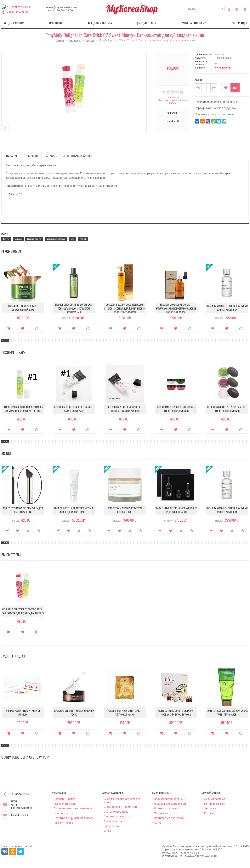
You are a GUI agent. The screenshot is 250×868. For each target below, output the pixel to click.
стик (73, 239)
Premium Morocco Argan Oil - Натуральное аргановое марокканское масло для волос (176, 308)
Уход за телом (147, 23)
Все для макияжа (100, 23)
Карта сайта (111, 826)
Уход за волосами (194, 23)
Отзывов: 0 (173, 98)
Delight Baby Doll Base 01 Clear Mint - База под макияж (74, 409)
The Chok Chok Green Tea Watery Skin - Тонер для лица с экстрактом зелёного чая (74, 308)
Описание (173, 113)
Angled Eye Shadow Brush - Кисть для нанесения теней (23, 510)
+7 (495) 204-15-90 (17, 12)
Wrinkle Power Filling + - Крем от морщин (23, 712)
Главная (60, 40)
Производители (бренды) (170, 799)
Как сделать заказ (65, 804)
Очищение (56, 23)
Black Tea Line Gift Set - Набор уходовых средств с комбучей (176, 510)
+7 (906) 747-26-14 (18, 7)
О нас (107, 831)
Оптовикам (161, 813)
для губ (83, 239)
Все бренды (239, 23)
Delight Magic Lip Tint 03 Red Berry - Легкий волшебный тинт (176, 409)
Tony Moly (90, 40)
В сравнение (28, 531)
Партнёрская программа (169, 818)
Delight (6, 239)
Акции (158, 823)
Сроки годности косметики (120, 807)
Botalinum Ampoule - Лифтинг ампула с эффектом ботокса (227, 308)
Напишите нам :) (19, 815)
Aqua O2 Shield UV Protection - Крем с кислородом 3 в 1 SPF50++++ (74, 510)
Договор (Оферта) (65, 799)
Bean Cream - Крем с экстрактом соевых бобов (125, 510)
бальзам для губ (34, 239)
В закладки (226, 88)
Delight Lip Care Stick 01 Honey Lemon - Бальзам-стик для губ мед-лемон (23, 409)
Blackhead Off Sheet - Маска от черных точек (74, 712)
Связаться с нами (115, 821)
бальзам (18, 239)
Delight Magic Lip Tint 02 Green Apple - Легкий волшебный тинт (227, 409)
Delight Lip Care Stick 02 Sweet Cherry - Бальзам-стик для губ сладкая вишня (23, 611)
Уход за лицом (14, 23)
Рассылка (210, 813)
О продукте (37, 329)
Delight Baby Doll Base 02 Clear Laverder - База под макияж (125, 409)
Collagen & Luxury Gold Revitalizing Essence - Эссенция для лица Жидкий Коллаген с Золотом (125, 308)
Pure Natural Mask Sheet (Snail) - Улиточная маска (125, 712)
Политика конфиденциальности (74, 818)
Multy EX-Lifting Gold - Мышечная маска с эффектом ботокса (176, 712)
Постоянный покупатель (229, 9)
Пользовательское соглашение (73, 808)
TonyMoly (220, 55)
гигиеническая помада (56, 239)
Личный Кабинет (215, 799)
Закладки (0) (237, 9)
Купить (9, 329)
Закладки (210, 808)
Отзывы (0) (173, 121)
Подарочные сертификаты (171, 804)
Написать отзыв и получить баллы (173, 102)
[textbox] (206, 9)
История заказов (215, 804)
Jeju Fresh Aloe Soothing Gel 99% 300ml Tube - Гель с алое (227, 712)
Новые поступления (167, 808)
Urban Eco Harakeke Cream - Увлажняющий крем (23, 308)
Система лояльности (117, 816)
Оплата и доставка (65, 813)
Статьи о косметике (116, 812)
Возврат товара (63, 823)
